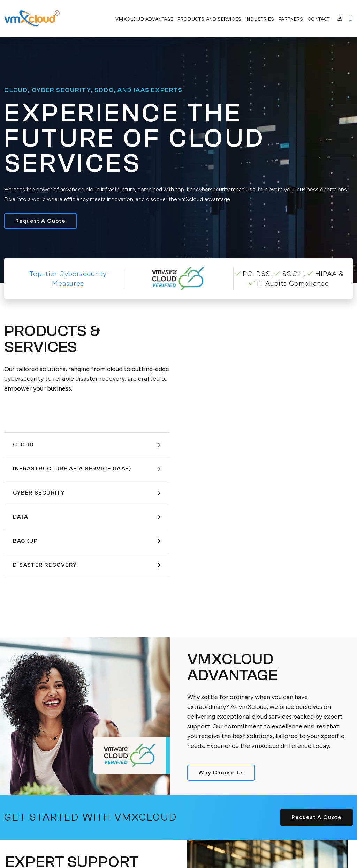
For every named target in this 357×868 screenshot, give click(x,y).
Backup (87, 541)
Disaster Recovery (87, 565)
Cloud (87, 445)
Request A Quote (40, 221)
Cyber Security (87, 493)
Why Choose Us (221, 773)
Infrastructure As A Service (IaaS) (87, 469)
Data (87, 517)
